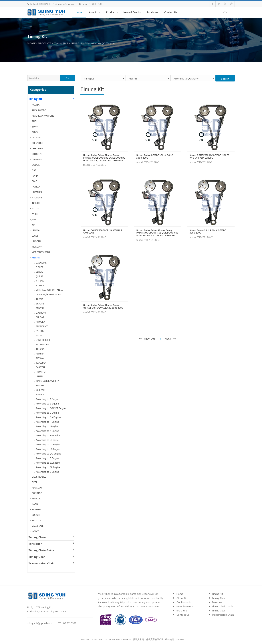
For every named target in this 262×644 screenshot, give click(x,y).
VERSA (39, 272)
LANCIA (36, 230)
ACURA (36, 105)
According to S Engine (47, 458)
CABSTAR (41, 367)
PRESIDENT (42, 326)
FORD (35, 176)
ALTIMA (40, 358)
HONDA (36, 187)
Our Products (184, 602)
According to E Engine (47, 413)
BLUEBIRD (41, 363)
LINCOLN (36, 241)
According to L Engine (47, 440)
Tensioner (35, 544)
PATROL (40, 331)
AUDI (34, 121)
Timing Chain (37, 537)
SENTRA (40, 308)
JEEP (34, 219)
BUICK (35, 132)
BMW (35, 127)
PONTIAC (37, 493)
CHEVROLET (38, 143)
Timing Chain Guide (41, 550)
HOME (32, 43)
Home (79, 12)
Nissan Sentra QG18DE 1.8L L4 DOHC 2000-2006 (155, 156)
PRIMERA (40, 322)
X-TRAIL (40, 281)
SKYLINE (40, 304)
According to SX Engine (48, 463)
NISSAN (77, 43)
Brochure (152, 12)
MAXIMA (40, 385)
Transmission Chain (41, 564)
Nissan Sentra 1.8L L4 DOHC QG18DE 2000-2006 (208, 232)
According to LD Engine (48, 445)
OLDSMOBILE (39, 477)
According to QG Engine (100, 43)
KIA (33, 225)
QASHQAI (41, 313)
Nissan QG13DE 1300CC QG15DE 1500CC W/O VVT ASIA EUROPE (209, 156)
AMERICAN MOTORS (43, 116)
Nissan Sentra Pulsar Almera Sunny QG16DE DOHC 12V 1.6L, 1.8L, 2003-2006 (103, 307)
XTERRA (40, 285)
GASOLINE (41, 263)
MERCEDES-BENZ (41, 252)
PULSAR (40, 317)
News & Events (132, 12)
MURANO (41, 390)
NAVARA (40, 395)
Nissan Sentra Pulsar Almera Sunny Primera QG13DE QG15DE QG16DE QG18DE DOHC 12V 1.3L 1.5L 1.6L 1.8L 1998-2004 (157, 233)
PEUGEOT (37, 488)
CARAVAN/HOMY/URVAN (48, 295)
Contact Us (171, 12)
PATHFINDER (42, 345)
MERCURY (37, 247)
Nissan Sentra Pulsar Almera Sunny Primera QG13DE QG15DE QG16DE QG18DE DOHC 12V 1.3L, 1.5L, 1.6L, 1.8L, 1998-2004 (104, 158)
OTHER (39, 267)
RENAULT (37, 499)
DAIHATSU (37, 159)
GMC (34, 181)
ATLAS (39, 335)
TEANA (39, 299)
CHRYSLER (37, 148)
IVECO (35, 214)
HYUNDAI (37, 198)
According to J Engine (47, 426)
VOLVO (36, 531)
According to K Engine (47, 431)
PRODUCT (46, 43)
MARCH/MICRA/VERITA (47, 381)
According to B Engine (47, 404)
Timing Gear (37, 557)
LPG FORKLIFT (43, 340)
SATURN (36, 510)
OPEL (34, 482)
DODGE (36, 165)
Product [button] (111, 12)
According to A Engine (47, 399)
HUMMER (37, 192)
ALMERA (40, 354)
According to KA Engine (48, 435)
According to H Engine (47, 422)
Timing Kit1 (62, 43)
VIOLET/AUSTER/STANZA (49, 290)
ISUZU (35, 209)
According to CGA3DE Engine (51, 408)
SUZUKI (36, 515)
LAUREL (40, 376)
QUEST (40, 276)
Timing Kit (35, 99)
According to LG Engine (48, 449)
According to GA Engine (48, 417)
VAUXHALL (37, 526)
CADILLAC (37, 138)
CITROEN (37, 154)
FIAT (34, 170)
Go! (68, 78)
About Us (94, 12)
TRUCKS (40, 349)
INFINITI (36, 203)
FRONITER (41, 372)
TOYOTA (36, 520)
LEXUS (35, 236)
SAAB (35, 504)
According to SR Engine (48, 467)
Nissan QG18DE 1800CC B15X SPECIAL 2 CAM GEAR (103, 232)
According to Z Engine (47, 472)
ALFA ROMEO (39, 110)
